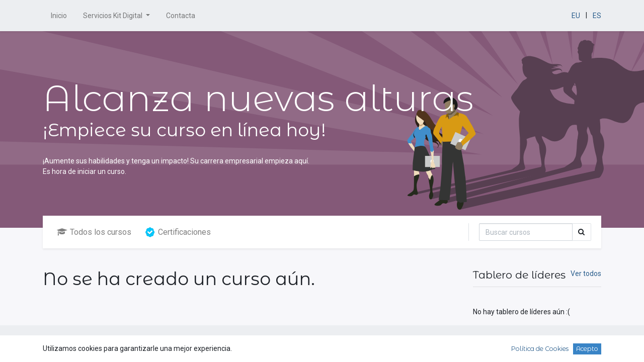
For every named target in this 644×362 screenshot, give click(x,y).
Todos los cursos (94, 232)
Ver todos (586, 274)
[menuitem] (59, 16)
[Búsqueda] (526, 232)
